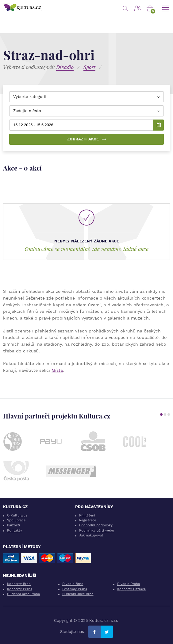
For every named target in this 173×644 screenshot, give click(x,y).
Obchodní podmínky (96, 525)
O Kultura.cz (17, 515)
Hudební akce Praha (23, 594)
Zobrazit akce (87, 139)
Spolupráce (16, 520)
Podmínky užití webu (97, 530)
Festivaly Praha (75, 589)
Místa (57, 370)
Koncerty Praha (20, 589)
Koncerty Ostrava (131, 589)
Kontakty (15, 530)
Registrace (88, 520)
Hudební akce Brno (78, 594)
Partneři (13, 525)
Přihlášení (87, 515)
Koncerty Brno (19, 584)
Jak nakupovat (91, 535)
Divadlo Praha (129, 584)
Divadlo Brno (73, 584)
